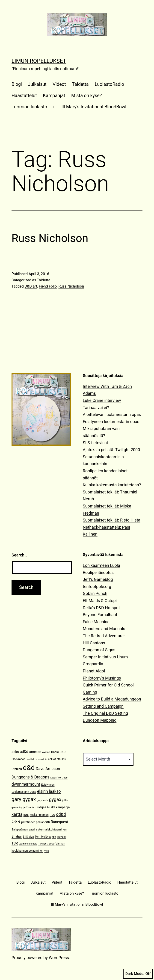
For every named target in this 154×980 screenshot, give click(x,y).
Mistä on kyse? (86, 95)
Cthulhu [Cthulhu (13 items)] (17, 769)
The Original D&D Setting (105, 713)
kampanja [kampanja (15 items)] (63, 807)
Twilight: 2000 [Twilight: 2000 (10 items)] (46, 844)
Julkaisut (37, 84)
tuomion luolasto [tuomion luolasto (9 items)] (28, 844)
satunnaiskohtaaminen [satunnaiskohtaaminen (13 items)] (51, 829)
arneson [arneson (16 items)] (35, 752)
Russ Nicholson (50, 238)
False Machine (96, 622)
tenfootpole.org (97, 587)
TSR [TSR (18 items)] (15, 843)
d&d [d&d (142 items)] (29, 768)
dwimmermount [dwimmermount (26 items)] (26, 784)
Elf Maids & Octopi (100, 601)
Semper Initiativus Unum (105, 657)
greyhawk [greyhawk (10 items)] (42, 800)
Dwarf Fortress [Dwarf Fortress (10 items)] (59, 778)
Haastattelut (24, 95)
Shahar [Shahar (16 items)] (17, 837)
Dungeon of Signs (99, 650)
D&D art (31, 286)
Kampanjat (54, 95)
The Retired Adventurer (104, 636)
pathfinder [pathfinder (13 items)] (28, 822)
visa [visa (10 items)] (47, 851)
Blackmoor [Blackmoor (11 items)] (18, 759)
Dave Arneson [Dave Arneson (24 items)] (48, 769)
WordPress (59, 958)
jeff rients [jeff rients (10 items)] (29, 808)
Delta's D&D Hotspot (101, 608)
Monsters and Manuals (104, 629)
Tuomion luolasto (29, 107)
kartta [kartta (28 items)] (17, 814)
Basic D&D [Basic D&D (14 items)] (58, 752)
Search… (19, 555)
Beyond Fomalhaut (100, 615)
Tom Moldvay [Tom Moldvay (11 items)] (43, 837)
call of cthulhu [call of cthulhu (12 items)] (57, 759)
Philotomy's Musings (102, 678)
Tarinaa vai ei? (96, 408)
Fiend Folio (48, 286)
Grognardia (93, 664)
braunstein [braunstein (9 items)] (41, 759)
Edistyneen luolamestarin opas (111, 422)
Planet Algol (94, 671)
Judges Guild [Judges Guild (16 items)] (45, 807)
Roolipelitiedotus (98, 572)
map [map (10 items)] (26, 815)
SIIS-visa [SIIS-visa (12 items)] (28, 837)
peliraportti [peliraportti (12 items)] (43, 822)
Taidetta (80, 84)
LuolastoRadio (109, 84)
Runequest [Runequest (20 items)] (59, 822)
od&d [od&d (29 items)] (61, 814)
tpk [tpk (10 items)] (54, 837)
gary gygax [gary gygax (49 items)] (24, 799)
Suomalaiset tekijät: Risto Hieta (112, 520)
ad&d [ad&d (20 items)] (24, 752)
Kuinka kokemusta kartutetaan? (112, 485)
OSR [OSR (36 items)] (16, 822)
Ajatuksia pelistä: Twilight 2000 (111, 450)
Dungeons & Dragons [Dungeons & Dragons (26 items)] (30, 777)
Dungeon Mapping (100, 720)
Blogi (17, 84)
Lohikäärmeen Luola (101, 565)
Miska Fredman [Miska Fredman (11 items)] (39, 815)
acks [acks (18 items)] (15, 752)
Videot (59, 84)
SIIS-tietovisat (95, 443)
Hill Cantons (94, 643)
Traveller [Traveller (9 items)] (62, 837)
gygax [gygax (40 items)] (55, 799)
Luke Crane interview (102, 400)
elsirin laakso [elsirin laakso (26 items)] (49, 791)
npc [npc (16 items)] (52, 815)
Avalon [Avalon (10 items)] (46, 752)
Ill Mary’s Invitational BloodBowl (94, 107)
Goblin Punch (95, 593)
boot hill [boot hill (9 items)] (30, 759)
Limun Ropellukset (39, 61)
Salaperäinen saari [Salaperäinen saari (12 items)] (23, 829)
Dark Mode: (138, 974)
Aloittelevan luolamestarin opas (112, 414)
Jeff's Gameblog (98, 579)
